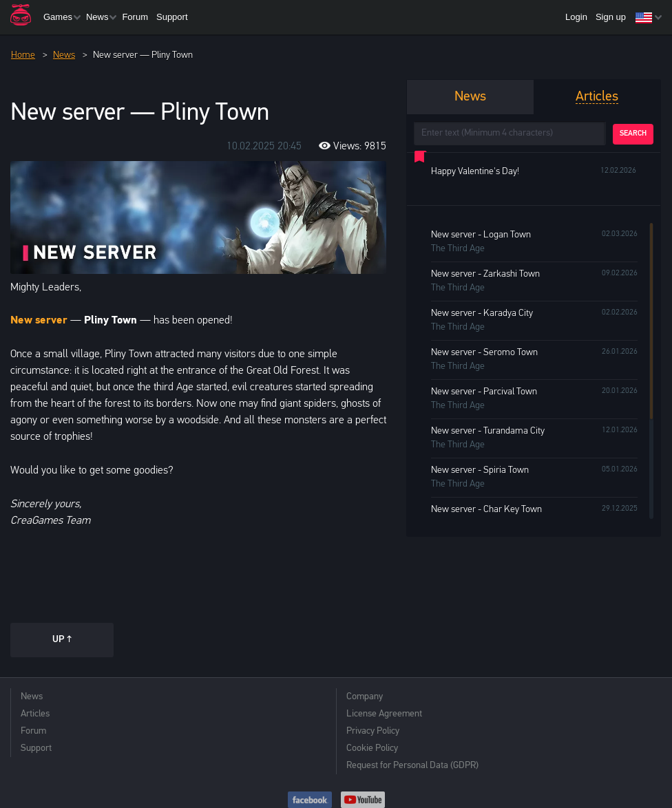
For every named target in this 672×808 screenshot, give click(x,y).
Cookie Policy (372, 748)
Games (58, 17)
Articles (35, 714)
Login (576, 17)
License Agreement (384, 714)
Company (365, 697)
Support (172, 17)
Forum (135, 17)
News (97, 17)
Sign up (611, 17)
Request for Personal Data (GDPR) (412, 766)
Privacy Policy (373, 731)
